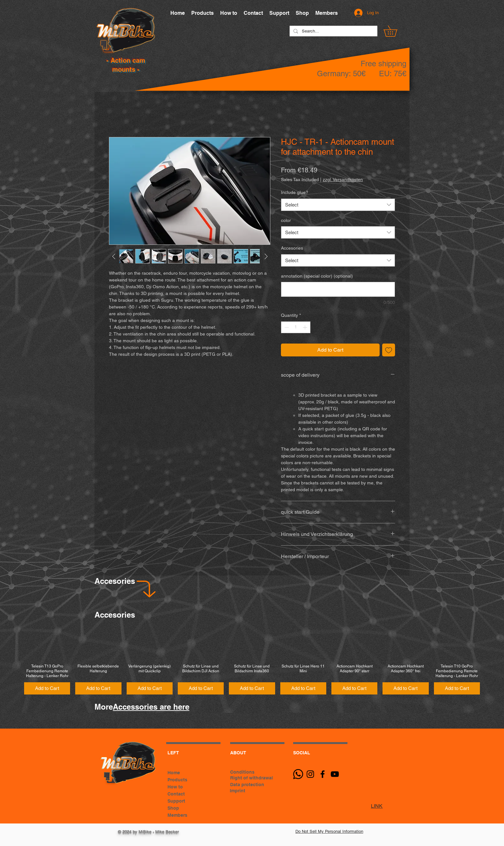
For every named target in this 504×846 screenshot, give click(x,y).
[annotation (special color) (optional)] (338, 289)
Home (174, 773)
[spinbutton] (296, 327)
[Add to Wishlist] (389, 350)
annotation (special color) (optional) (317, 276)
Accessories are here (151, 707)
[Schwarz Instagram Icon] (310, 774)
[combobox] (338, 205)
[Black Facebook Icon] (323, 774)
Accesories (292, 248)
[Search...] (333, 31)
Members (177, 815)
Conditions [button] (242, 772)
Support (176, 801)
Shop (173, 808)
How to (175, 787)
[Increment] (306, 327)
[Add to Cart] (47, 689)
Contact (176, 794)
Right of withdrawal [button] (252, 778)
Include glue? (295, 192)
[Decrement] (286, 327)
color (286, 220)
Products (177, 780)
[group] (252, 661)
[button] (396, 31)
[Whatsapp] (298, 774)
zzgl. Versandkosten (343, 179)
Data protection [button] (247, 785)
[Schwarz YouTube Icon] (335, 774)
